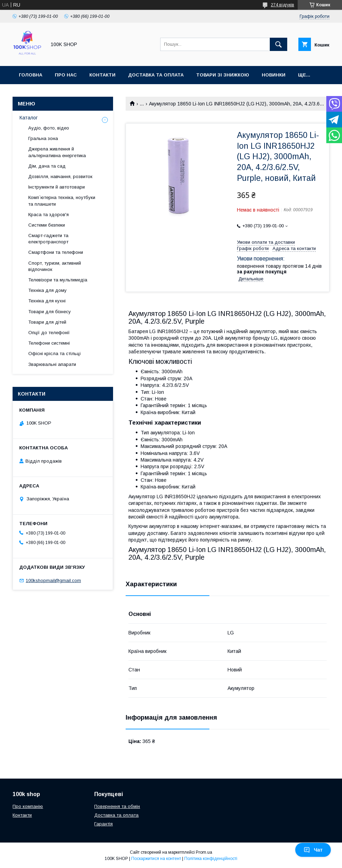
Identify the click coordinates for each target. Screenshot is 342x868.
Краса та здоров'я (49, 215)
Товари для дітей (47, 322)
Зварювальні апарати (52, 364)
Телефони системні (49, 343)
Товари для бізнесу (50, 312)
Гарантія (103, 824)
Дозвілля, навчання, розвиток (60, 176)
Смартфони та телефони (56, 252)
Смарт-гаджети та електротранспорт (48, 239)
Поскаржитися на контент (156, 859)
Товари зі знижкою (223, 75)
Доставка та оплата (156, 75)
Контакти (102, 75)
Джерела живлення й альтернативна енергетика (57, 152)
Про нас (66, 75)
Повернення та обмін (117, 806)
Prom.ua (204, 852)
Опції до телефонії (49, 333)
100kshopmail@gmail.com (53, 580)
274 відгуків (282, 5)
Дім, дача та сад (47, 166)
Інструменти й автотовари (57, 187)
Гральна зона (43, 138)
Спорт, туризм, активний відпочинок (55, 266)
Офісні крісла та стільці (54, 354)
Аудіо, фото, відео (49, 128)
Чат (313, 850)
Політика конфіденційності (211, 859)
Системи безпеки (47, 225)
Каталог (29, 118)
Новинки (274, 75)
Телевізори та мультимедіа (58, 280)
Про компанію (28, 806)
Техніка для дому (47, 290)
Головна (31, 75)
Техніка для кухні (47, 301)
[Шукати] (278, 44)
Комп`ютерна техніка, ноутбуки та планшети (62, 201)
